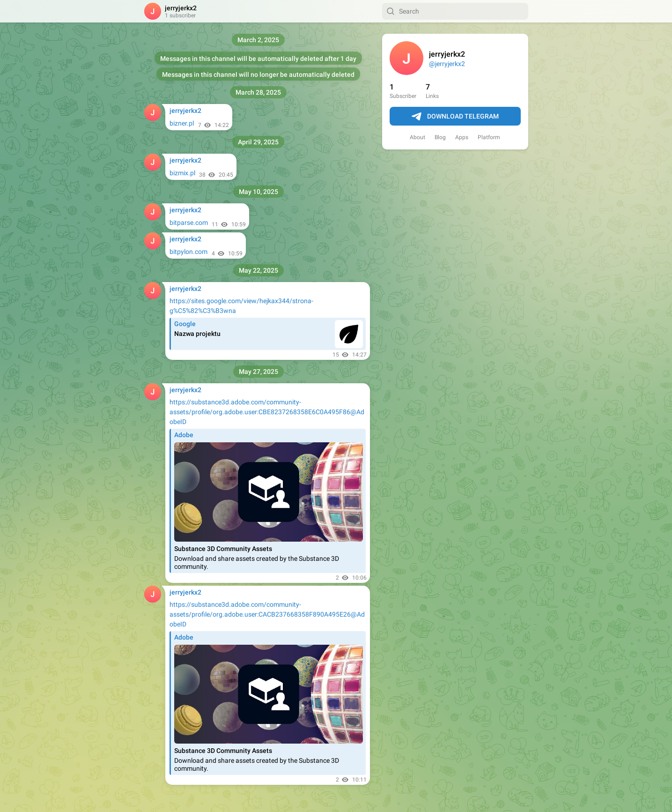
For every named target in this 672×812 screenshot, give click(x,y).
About (417, 137)
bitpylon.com (188, 252)
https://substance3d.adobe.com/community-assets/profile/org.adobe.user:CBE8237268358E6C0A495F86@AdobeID (267, 412)
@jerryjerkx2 (447, 64)
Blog (440, 137)
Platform (489, 137)
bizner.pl (182, 123)
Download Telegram (455, 117)
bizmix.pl (182, 173)
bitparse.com (189, 223)
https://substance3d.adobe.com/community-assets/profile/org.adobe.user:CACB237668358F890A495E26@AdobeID (267, 614)
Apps (462, 137)
